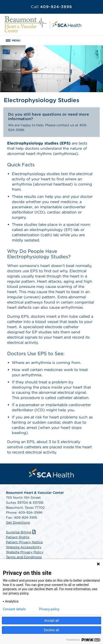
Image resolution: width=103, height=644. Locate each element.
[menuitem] (51, 473)
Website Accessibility (24, 547)
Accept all (51, 621)
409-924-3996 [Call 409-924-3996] (51, 7)
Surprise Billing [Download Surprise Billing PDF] (21, 532)
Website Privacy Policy (25, 552)
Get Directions (18, 522)
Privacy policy (49, 609)
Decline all (51, 630)
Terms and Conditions (24, 557)
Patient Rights (18, 537)
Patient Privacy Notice (24, 542)
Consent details (14, 609)
